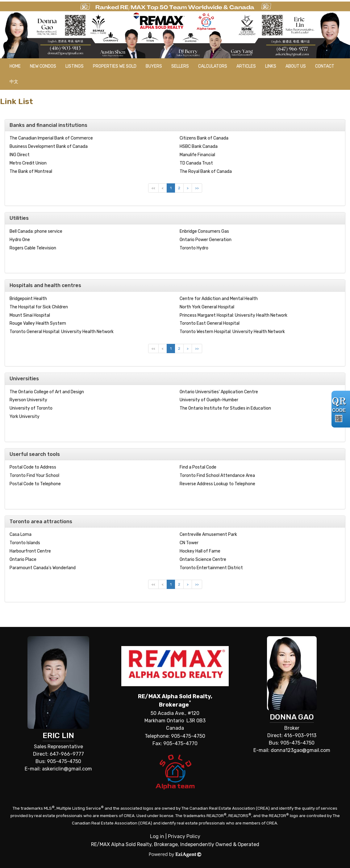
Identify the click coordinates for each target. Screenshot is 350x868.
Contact (325, 66)
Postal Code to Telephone (35, 484)
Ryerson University (28, 400)
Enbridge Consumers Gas (204, 231)
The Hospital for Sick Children (39, 307)
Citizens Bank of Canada (204, 138)
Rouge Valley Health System (38, 323)
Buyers (154, 66)
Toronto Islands (25, 543)
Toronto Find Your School (34, 476)
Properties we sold (115, 66)
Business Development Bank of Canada (49, 146)
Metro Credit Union (28, 163)
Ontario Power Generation (206, 240)
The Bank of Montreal (31, 171)
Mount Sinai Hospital (30, 315)
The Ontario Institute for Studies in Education (225, 408)
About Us (296, 66)
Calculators (213, 66)
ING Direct (20, 155)
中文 (14, 82)
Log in (157, 836)
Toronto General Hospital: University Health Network (62, 332)
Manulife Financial (197, 155)
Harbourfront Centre (30, 551)
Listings (75, 66)
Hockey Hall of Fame (200, 551)
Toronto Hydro (194, 248)
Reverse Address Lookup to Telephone (217, 484)
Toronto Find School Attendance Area (217, 476)
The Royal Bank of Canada (206, 171)
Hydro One (20, 240)
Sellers (180, 66)
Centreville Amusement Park (208, 534)
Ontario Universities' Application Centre (219, 392)
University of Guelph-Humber (209, 400)
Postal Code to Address (33, 467)
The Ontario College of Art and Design (47, 392)
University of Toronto (31, 408)
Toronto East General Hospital (210, 323)
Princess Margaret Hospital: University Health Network (233, 315)
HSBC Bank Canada (199, 146)
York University (25, 417)
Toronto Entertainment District (211, 568)
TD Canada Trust (196, 163)
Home (15, 66)
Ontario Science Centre (203, 559)
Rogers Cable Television (33, 248)
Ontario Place (23, 559)
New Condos (43, 66)
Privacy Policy (184, 836)
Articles (246, 66)
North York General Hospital (207, 307)
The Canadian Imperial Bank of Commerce (51, 138)
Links (271, 66)
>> (197, 188)
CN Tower (189, 543)
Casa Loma (21, 534)
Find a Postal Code (198, 467)
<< (153, 188)
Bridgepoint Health (28, 299)
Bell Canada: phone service (36, 231)
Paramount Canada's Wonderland (43, 568)
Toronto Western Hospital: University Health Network (232, 332)
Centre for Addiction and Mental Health (219, 299)
